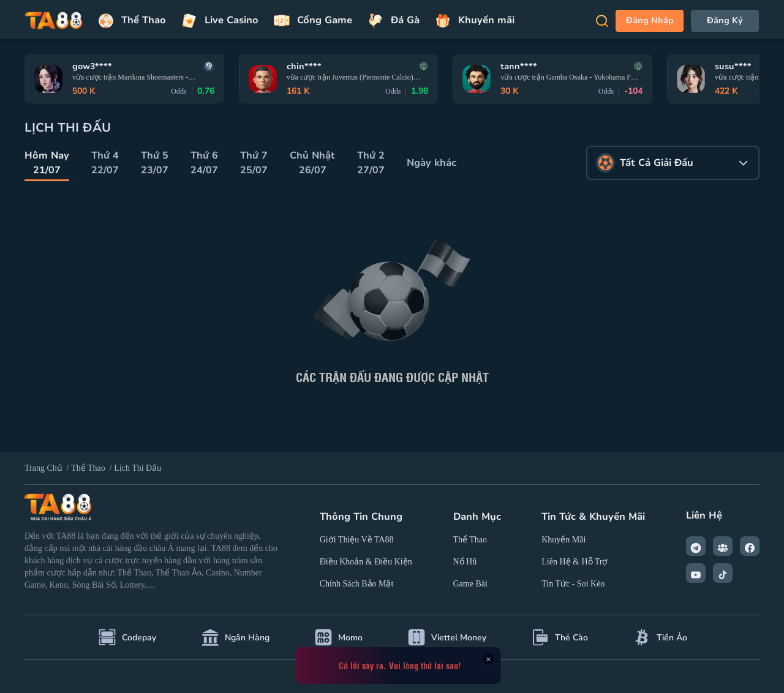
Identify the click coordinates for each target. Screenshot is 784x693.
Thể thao (89, 468)
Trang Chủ (43, 468)
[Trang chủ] (54, 21)
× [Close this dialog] (488, 659)
